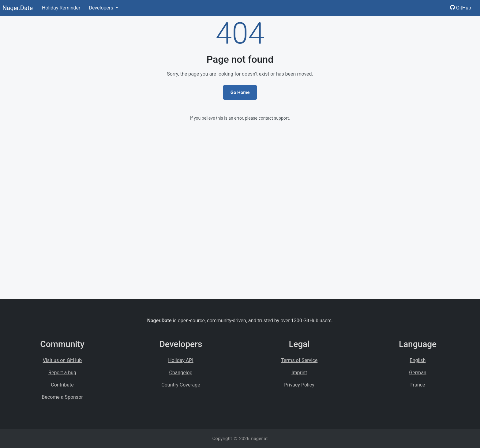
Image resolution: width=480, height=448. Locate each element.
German (418, 373)
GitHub (461, 8)
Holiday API (181, 360)
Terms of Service (299, 360)
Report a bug (62, 373)
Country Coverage (181, 385)
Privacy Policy (299, 385)
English (418, 360)
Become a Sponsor (62, 397)
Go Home (240, 92)
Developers (101, 8)
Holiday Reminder (61, 8)
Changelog (181, 373)
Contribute (62, 385)
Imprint (299, 373)
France (418, 385)
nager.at (259, 439)
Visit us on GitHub (62, 360)
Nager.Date (18, 8)
